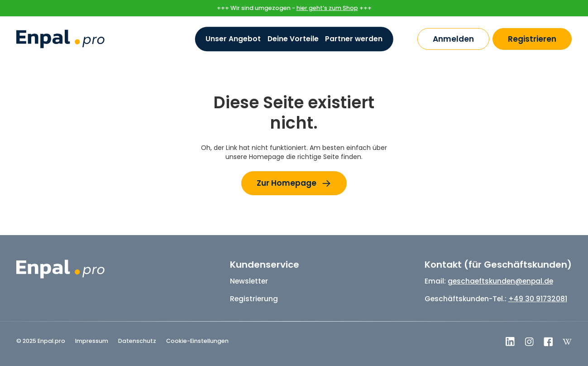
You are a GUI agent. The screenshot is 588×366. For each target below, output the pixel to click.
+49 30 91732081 (538, 299)
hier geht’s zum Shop (327, 8)
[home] (60, 39)
